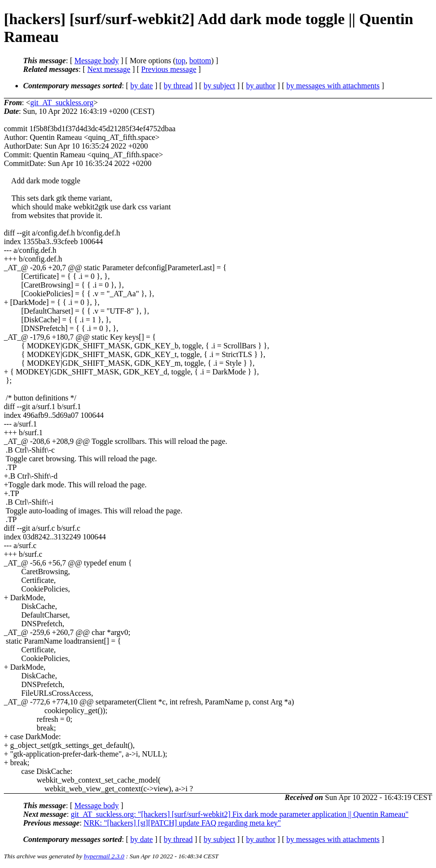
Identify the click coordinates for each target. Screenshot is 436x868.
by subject (219, 86)
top (180, 61)
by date (142, 86)
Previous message (169, 69)
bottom (200, 61)
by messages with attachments (333, 86)
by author (261, 86)
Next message (109, 69)
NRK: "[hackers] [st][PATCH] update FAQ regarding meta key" (182, 823)
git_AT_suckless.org (62, 103)
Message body (96, 61)
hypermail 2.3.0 (104, 856)
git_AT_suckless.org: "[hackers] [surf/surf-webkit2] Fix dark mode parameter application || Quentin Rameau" (240, 814)
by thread (178, 86)
